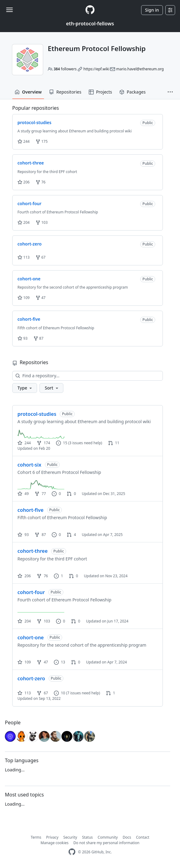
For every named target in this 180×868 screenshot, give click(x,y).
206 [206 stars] (24, 576)
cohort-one (31, 637)
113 (24, 257)
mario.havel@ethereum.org (140, 69)
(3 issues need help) (85, 443)
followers (65, 69)
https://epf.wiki (97, 69)
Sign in (152, 10)
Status (87, 837)
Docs (127, 837)
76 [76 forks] (42, 576)
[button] (170, 92)
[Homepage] (90, 10)
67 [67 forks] (42, 693)
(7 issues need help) (83, 693)
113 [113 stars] (24, 693)
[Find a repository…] (88, 376)
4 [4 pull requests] (71, 535)
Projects (100, 92)
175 (42, 141)
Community (108, 837)
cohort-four (31, 592)
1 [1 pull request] (111, 693)
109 (24, 298)
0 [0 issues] (56, 494)
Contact (142, 837)
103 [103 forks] (43, 621)
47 (41, 298)
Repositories (65, 92)
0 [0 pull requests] (71, 494)
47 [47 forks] (42, 662)
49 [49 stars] (23, 494)
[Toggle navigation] (9, 10)
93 (22, 338)
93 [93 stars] (23, 535)
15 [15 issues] (62, 443)
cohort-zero (31, 678)
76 (41, 182)
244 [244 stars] (24, 443)
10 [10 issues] (60, 693)
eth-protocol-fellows (90, 24)
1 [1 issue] (58, 576)
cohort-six (29, 465)
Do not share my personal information (107, 843)
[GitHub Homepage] (72, 852)
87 (38, 338)
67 (41, 257)
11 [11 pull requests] (114, 443)
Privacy (52, 837)
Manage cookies (55, 843)
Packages (133, 92)
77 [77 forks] (40, 494)
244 (24, 141)
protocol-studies (37, 414)
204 (24, 222)
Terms (36, 837)
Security (70, 837)
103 (42, 222)
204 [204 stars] (24, 621)
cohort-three (33, 551)
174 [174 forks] (43, 443)
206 (24, 182)
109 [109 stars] (24, 662)
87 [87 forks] (40, 535)
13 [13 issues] (60, 662)
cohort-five (30, 510)
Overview (28, 92)
